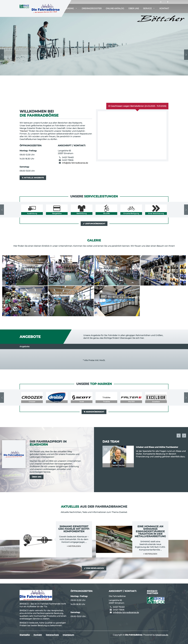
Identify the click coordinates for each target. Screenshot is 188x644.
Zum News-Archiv (94, 568)
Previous (2, 55)
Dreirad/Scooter (92, 8)
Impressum (68, 635)
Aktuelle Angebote (33, 178)
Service (147, 8)
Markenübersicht (94, 412)
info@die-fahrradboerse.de (75, 163)
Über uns (134, 8)
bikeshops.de (162, 635)
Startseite (25, 635)
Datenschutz (52, 635)
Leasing (69, 8)
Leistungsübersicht (94, 224)
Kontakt (164, 8)
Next (186, 55)
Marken (24, 131)
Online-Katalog (115, 8)
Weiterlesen (74, 546)
